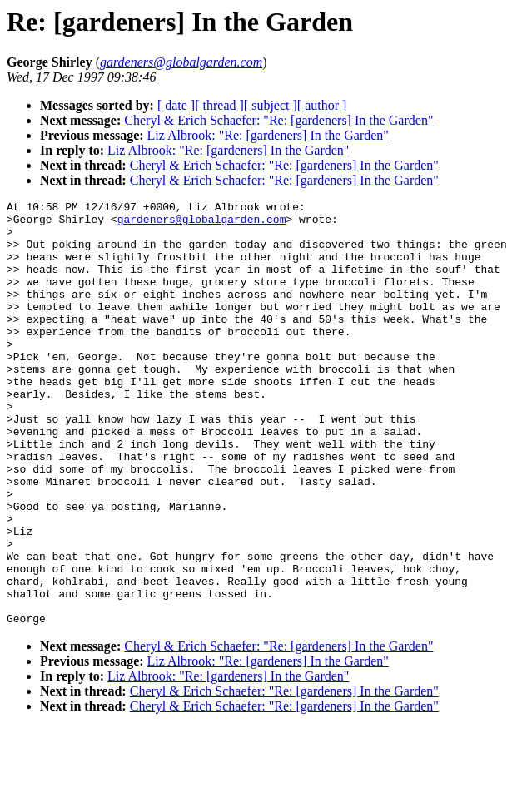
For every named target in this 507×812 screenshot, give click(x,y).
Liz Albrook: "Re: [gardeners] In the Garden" (268, 135)
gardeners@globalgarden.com (202, 224)
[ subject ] (271, 105)
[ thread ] (219, 105)
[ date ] (176, 105)
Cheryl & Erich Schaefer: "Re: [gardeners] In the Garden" (278, 120)
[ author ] (322, 105)
